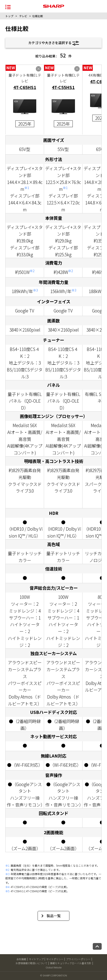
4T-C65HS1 (25, 87)
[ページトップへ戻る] (97, 946)
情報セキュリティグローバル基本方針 (71, 963)
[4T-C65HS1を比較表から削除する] (38, 69)
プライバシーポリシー (78, 959)
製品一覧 (51, 916)
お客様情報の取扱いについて (31, 963)
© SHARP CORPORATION (54, 975)
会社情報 (21, 959)
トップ (9, 16)
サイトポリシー (55, 959)
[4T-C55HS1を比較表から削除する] (77, 69)
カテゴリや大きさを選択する (54, 43)
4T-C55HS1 (63, 87)
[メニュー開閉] (8, 7)
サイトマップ (36, 959)
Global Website (54, 967)
